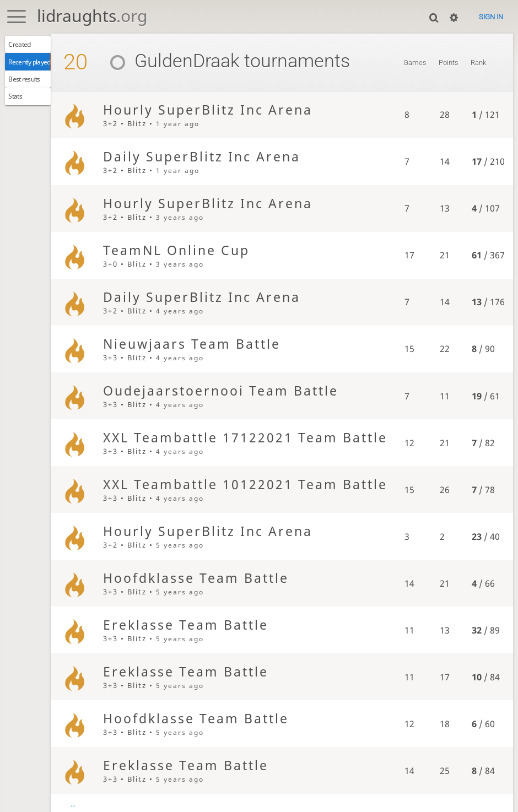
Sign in (491, 17)
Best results (30, 86)
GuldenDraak (193, 61)
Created (24, 46)
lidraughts (92, 16)
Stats (19, 107)
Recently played (37, 66)
